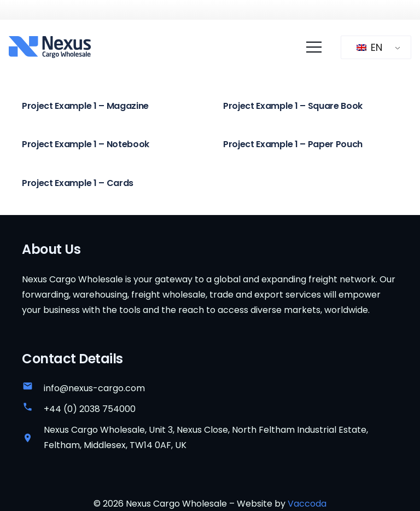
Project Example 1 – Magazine (85, 106)
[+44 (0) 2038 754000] (33, 409)
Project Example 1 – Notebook (86, 144)
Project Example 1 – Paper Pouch (293, 144)
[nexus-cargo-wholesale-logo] (50, 47)
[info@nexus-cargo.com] (33, 388)
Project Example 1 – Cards (78, 182)
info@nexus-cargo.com (94, 388)
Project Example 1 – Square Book (293, 106)
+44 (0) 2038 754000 (90, 409)
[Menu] (314, 47)
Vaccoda (307, 504)
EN (369, 47)
